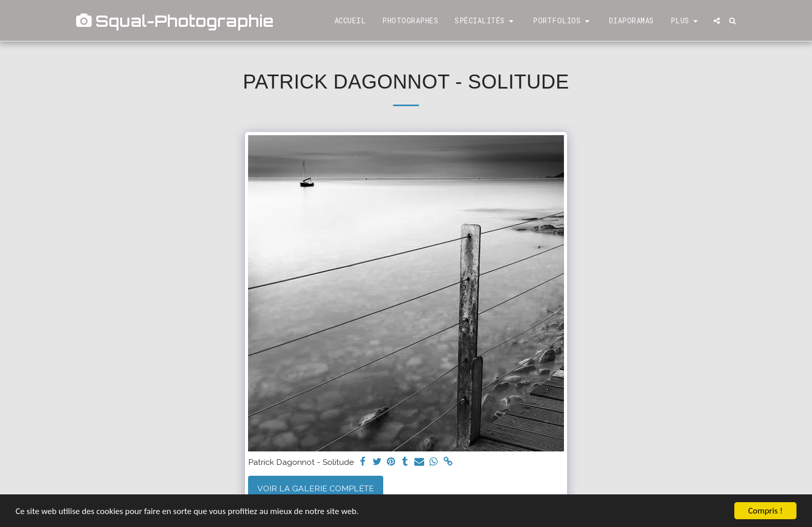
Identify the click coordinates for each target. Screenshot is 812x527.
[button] (485, 21)
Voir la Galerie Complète (316, 488)
